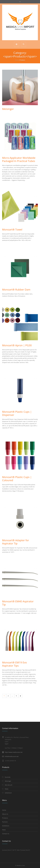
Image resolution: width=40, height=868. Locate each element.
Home (17, 60)
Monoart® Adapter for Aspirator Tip (16, 542)
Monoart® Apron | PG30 (17, 345)
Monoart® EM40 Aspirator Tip (18, 603)
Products (5, 818)
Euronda (8, 777)
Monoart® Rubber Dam (16, 289)
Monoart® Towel (12, 229)
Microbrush (9, 785)
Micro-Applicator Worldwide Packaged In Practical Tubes (19, 159)
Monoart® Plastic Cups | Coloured (17, 479)
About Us (5, 814)
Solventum (8, 793)
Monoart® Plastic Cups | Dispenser (17, 413)
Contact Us (6, 834)
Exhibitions (6, 826)
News (7, 789)
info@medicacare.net (12, 756)
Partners (5, 822)
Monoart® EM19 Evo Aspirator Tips (14, 664)
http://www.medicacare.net (14, 752)
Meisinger (8, 109)
